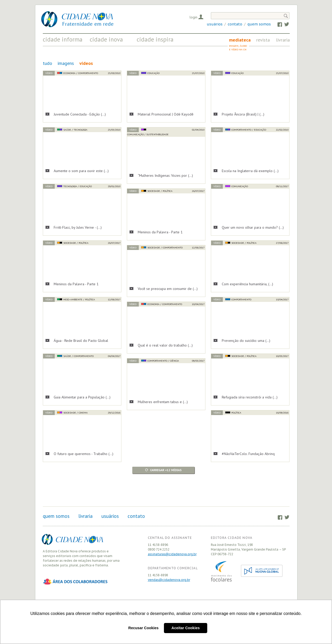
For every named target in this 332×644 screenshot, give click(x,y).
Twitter (284, 24)
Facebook (277, 24)
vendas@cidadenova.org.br (169, 580)
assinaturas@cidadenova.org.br (172, 554)
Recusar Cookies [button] (144, 628)
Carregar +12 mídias (166, 470)
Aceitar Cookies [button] (186, 628)
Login (193, 17)
